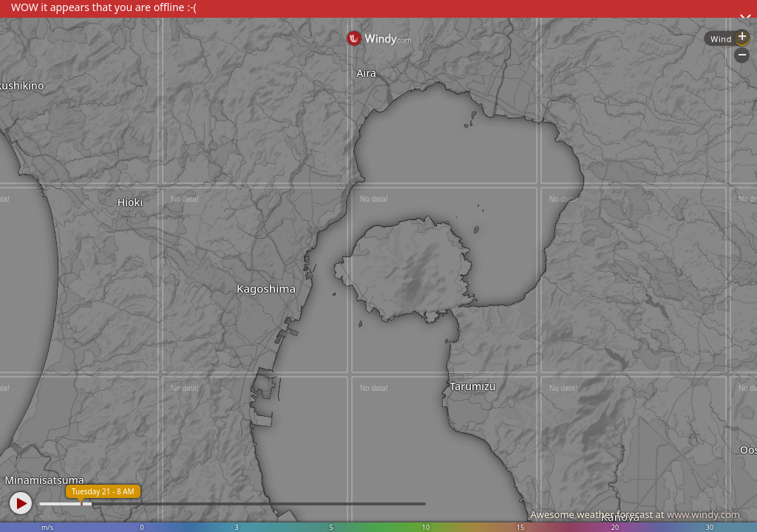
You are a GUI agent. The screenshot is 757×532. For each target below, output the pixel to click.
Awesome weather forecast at (635, 514)
